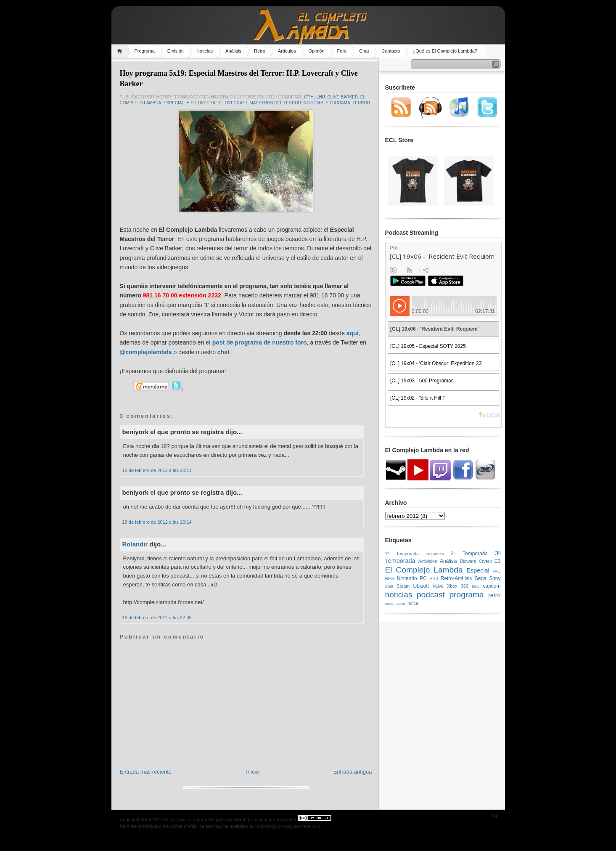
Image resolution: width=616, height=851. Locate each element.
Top (495, 816)
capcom (492, 586)
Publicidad (283, 819)
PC (423, 578)
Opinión (317, 51)
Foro (342, 51)
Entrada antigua (353, 772)
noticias (313, 103)
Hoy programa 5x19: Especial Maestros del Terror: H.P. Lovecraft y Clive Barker (239, 78)
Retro (260, 51)
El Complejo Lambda (424, 570)
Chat (364, 51)
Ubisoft (421, 586)
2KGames (435, 554)
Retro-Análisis (456, 578)
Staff (389, 586)
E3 (498, 561)
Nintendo (407, 578)
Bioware (468, 561)
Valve (438, 586)
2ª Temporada (469, 554)
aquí (353, 333)
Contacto (391, 51)
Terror (361, 103)
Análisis (233, 51)
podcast (431, 595)
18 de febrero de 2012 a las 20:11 (157, 470)
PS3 (434, 578)
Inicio (252, 772)
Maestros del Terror (275, 103)
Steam (403, 586)
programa (338, 103)
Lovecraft (235, 103)
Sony (495, 578)
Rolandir (135, 544)
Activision (428, 561)
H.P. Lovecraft (203, 103)
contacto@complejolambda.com (287, 826)
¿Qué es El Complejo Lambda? (445, 51)
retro (494, 595)
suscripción (395, 603)
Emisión (176, 51)
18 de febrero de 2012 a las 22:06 (157, 618)
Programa (145, 51)
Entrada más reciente (146, 772)
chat (223, 352)
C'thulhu (315, 97)
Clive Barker (342, 97)
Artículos (287, 51)
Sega (481, 578)
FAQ (496, 571)
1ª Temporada (402, 554)
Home (121, 51)
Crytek (485, 561)
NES (390, 578)
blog (476, 586)
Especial (174, 103)
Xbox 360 (458, 586)
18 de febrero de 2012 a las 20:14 (157, 522)
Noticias (205, 51)
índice (412, 603)
